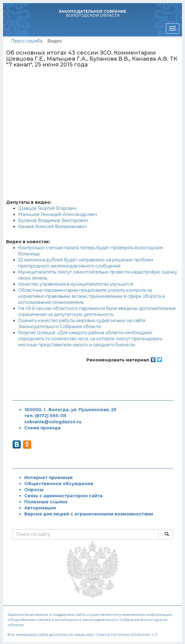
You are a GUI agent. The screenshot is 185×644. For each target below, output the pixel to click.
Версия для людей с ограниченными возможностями (89, 514)
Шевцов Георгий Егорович (47, 208)
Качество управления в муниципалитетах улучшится (76, 284)
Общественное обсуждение (59, 484)
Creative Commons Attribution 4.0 (126, 634)
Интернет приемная (48, 478)
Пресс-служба (27, 41)
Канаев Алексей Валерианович (52, 226)
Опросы (34, 490)
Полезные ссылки (46, 502)
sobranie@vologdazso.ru (53, 422)
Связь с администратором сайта (63, 496)
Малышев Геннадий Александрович (58, 214)
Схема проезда (42, 428)
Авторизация (40, 508)
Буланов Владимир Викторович (53, 220)
